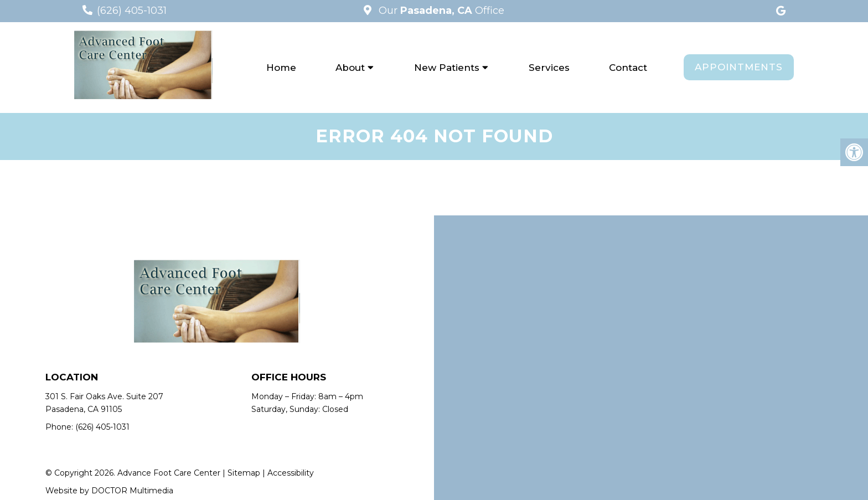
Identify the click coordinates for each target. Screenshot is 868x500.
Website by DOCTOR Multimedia (109, 491)
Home (281, 68)
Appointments (739, 67)
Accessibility (291, 473)
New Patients (447, 68)
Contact (628, 68)
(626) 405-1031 (132, 11)
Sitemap (244, 473)
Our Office (440, 11)
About (350, 68)
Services (549, 68)
